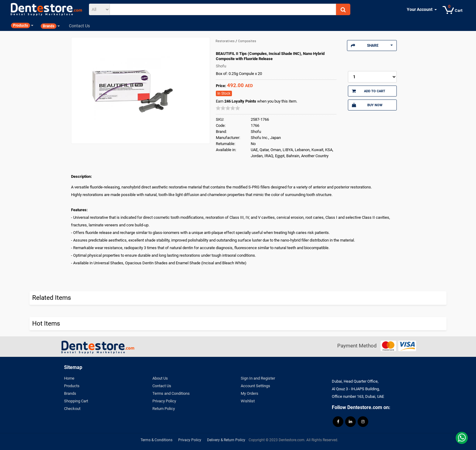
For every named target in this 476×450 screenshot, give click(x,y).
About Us (160, 378)
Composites (247, 41)
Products (72, 386)
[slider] (228, 108)
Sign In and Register (258, 378)
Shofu (221, 66)
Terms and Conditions (171, 393)
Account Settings (255, 386)
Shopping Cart (76, 401)
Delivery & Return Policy (226, 440)
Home (69, 378)
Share (372, 46)
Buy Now (367, 105)
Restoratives (226, 41)
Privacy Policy (164, 401)
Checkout (72, 409)
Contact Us (162, 386)
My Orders (250, 393)
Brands (70, 393)
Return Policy (164, 409)
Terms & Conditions (156, 440)
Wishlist (248, 401)
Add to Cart (369, 91)
